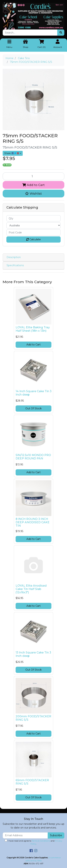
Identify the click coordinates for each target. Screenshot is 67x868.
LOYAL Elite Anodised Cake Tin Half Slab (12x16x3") (31, 589)
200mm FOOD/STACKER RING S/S (33, 718)
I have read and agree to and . (33, 842)
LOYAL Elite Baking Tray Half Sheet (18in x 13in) (33, 329)
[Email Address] (25, 835)
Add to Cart (33, 185)
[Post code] (33, 232)
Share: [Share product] (12, 153)
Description (14, 257)
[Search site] (61, 33)
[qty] (33, 218)
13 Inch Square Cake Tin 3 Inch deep (33, 654)
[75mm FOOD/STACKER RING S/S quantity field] (33, 176)
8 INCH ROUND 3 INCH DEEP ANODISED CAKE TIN (33, 522)
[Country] (33, 225)
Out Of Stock (33, 408)
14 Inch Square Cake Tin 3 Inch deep (33, 393)
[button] (33, 194)
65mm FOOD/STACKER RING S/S (32, 782)
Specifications (15, 265)
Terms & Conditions (41, 841)
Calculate (33, 239)
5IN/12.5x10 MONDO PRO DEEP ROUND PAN (33, 457)
